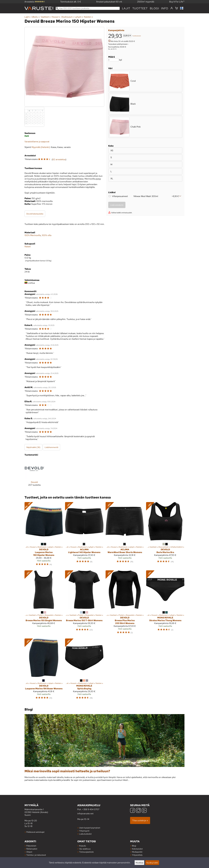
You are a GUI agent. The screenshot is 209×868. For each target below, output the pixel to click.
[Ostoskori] (176, 8)
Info (165, 8)
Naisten (88, 17)
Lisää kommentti (51, 447)
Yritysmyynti (84, 831)
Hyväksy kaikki (152, 863)
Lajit (126, 8)
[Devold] (34, 475)
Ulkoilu (36, 17)
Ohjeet (29, 852)
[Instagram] (138, 811)
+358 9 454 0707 (91, 809)
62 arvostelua (59, 159)
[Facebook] (132, 811)
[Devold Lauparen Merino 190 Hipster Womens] (44, 535)
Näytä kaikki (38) (33, 447)
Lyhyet (79, 17)
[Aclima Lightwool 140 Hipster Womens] (84, 535)
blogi (154, 8)
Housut (56, 17)
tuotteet (140, 8)
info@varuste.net (85, 814)
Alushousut (68, 17)
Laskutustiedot (85, 834)
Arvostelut (35, 2)
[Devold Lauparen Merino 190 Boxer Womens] (44, 670)
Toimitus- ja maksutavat (36, 855)
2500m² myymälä (146, 2)
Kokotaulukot (137, 849)
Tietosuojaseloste (86, 852)
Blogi (134, 846)
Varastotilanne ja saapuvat (37, 142)
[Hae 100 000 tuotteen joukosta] (88, 8)
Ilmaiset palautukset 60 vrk (109, 2)
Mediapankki (137, 852)
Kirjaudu (83, 846)
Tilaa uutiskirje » (140, 820)
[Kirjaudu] (172, 8)
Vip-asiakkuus (85, 849)
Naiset (28, 247)
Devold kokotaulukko (35, 214)
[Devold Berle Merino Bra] (165, 535)
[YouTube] (144, 811)
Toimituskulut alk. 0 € (71, 2)
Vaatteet (46, 17)
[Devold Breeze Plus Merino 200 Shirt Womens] (125, 603)
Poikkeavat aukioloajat (35, 832)
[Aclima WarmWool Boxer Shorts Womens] (125, 535)
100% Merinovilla (33, 235)
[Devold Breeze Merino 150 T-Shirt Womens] (84, 603)
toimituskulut (137, 36)
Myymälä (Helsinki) (41, 147)
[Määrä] (113, 60)
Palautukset (31, 846)
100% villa (47, 235)
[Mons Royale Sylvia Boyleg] (84, 670)
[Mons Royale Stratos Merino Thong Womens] (165, 603)
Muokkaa (139, 863)
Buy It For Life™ (177, 2)
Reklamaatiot (32, 849)
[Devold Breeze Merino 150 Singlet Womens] (44, 603)
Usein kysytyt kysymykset (90, 828)
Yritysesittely (137, 855)
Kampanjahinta (116, 30)
